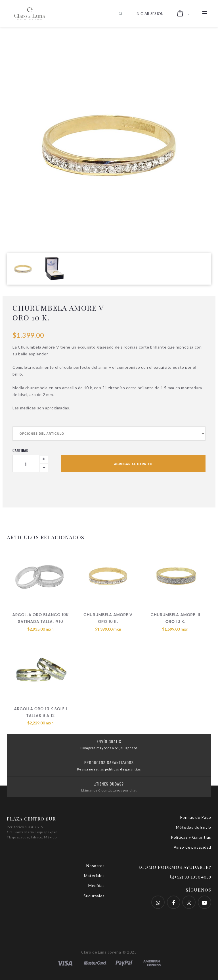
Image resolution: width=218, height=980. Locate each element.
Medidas (97, 885)
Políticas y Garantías (191, 837)
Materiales (94, 876)
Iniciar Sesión (150, 14)
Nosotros (96, 866)
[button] (183, 13)
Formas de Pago (196, 817)
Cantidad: (21, 450)
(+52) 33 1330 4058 (190, 877)
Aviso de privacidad (192, 847)
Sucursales (94, 896)
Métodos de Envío (194, 827)
